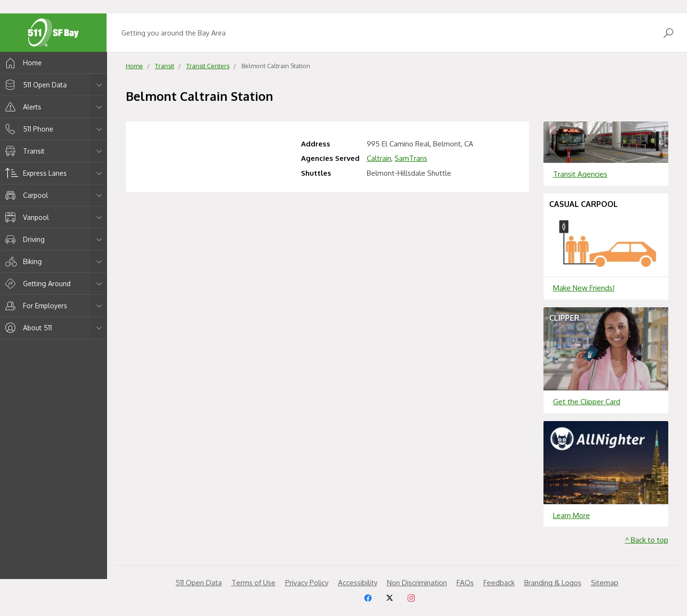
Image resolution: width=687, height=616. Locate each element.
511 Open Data (34, 85)
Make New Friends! (584, 288)
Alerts (22, 107)
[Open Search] (668, 33)
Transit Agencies (580, 174)
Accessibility (358, 583)
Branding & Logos (553, 583)
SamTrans (411, 158)
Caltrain (379, 158)
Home (22, 63)
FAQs (465, 583)
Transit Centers (208, 66)
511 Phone (28, 129)
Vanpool (25, 217)
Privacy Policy (307, 583)
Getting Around (36, 284)
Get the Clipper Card (587, 402)
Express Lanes (34, 173)
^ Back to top (647, 540)
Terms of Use (253, 583)
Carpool (25, 195)
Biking (22, 261)
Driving (23, 239)
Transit (23, 151)
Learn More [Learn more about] (572, 515)
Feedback (499, 583)
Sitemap (605, 583)
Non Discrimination (417, 583)
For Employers (35, 306)
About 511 (27, 328)
